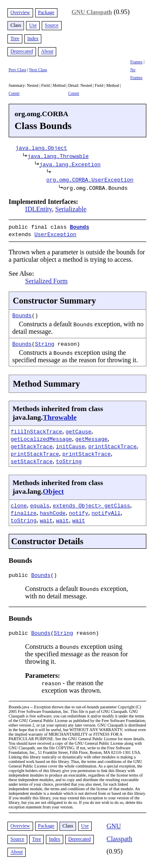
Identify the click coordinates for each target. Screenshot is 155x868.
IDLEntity (39, 209)
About (47, 52)
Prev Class (18, 70)
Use (33, 26)
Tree (15, 38)
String (44, 342)
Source (51, 26)
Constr (14, 93)
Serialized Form (46, 279)
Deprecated (22, 52)
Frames (136, 62)
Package (46, 12)
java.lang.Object (42, 148)
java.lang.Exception (70, 164)
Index (33, 38)
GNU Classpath (92, 12)
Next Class (38, 70)
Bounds (80, 227)
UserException (55, 233)
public (20, 574)
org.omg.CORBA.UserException (90, 179)
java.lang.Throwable (58, 156)
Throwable (60, 416)
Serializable (71, 209)
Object (54, 490)
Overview (20, 12)
